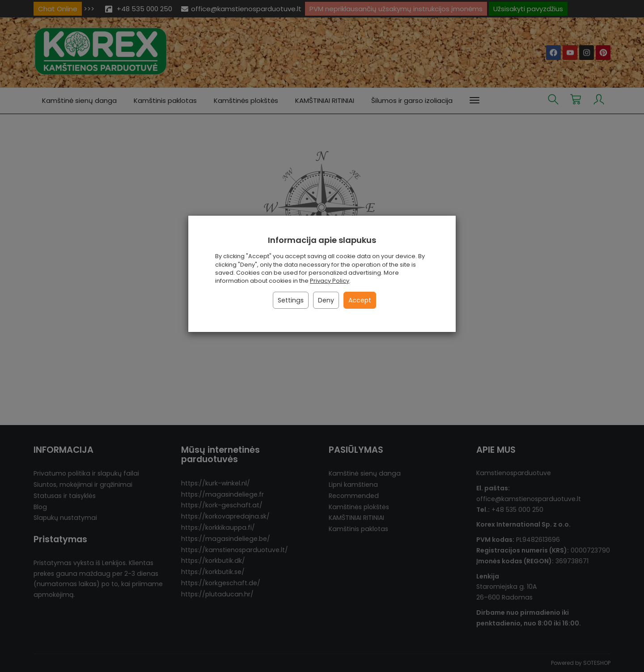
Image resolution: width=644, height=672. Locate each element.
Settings (291, 300)
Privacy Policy (330, 281)
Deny (326, 300)
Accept (360, 300)
